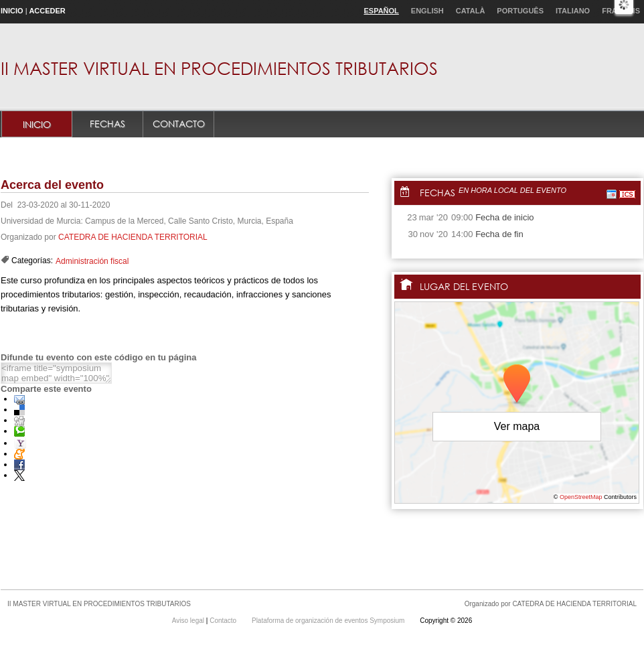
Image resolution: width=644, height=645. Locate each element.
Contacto (179, 124)
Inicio (12, 11)
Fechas (107, 124)
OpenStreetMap (581, 497)
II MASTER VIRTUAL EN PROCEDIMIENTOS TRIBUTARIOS (219, 68)
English (427, 11)
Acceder (47, 11)
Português (520, 11)
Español (381, 11)
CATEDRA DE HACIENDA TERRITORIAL (133, 237)
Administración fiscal (92, 261)
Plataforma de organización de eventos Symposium (329, 621)
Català (471, 11)
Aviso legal (189, 621)
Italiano (573, 11)
